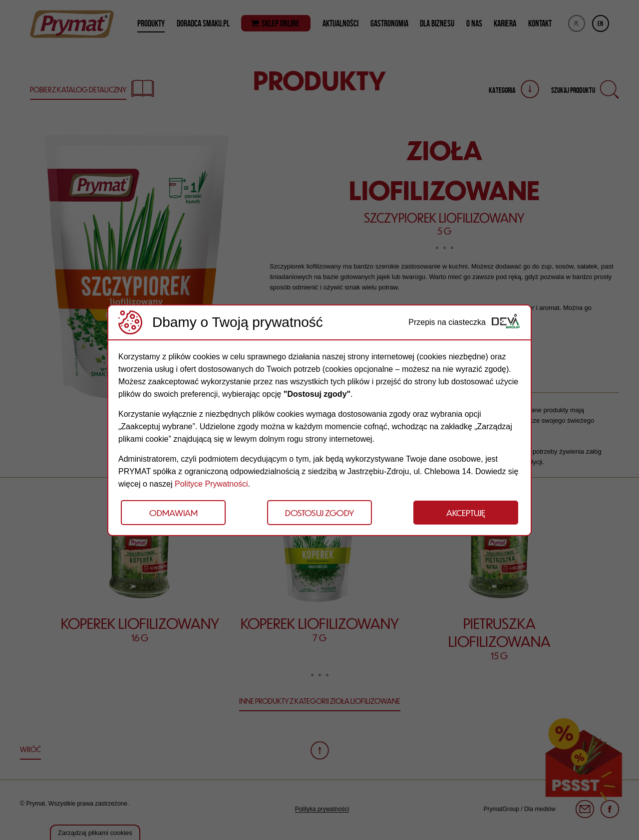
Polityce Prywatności (211, 484)
